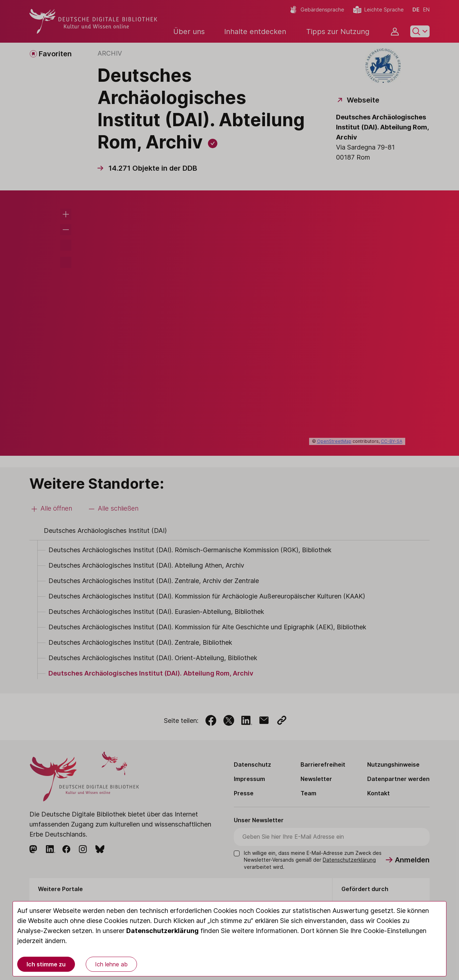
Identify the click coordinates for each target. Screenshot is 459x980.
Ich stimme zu (46, 964)
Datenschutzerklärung (162, 931)
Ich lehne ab (111, 964)
